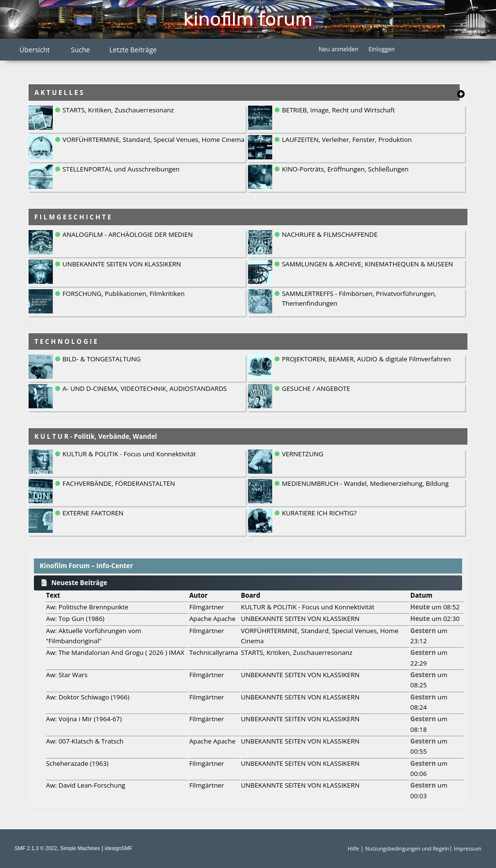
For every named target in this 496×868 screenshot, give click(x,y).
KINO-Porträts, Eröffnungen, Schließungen (345, 169)
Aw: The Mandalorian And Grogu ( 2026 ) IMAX (115, 652)
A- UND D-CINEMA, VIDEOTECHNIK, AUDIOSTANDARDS (145, 388)
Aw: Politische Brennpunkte (87, 607)
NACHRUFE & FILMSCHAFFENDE (330, 234)
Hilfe (353, 848)
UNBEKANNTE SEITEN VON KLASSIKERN (122, 264)
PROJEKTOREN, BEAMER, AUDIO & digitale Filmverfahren (366, 359)
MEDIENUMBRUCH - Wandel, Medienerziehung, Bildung (365, 483)
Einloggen (382, 49)
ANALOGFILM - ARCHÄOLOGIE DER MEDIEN (128, 234)
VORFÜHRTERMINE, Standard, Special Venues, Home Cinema (154, 139)
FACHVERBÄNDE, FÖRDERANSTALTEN (119, 483)
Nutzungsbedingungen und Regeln (407, 848)
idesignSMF (118, 848)
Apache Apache (213, 619)
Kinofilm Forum (248, 19)
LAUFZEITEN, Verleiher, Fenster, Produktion (347, 139)
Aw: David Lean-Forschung (86, 785)
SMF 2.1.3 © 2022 (36, 848)
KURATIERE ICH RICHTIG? (319, 513)
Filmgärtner (207, 607)
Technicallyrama (214, 652)
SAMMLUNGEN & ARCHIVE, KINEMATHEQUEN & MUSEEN (367, 264)
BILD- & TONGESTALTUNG (102, 359)
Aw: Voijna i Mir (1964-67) (84, 719)
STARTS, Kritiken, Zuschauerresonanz (118, 110)
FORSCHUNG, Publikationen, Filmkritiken (124, 294)
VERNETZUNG (302, 454)
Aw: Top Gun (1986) (75, 619)
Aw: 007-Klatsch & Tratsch (85, 741)
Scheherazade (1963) (77, 763)
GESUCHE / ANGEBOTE (316, 388)
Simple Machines (80, 848)
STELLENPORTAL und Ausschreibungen (121, 169)
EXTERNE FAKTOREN (93, 513)
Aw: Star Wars (67, 675)
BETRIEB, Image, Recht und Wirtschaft (338, 110)
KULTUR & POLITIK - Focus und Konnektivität (129, 454)
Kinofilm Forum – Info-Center (86, 566)
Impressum (468, 848)
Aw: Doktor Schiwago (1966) (88, 697)
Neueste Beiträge (73, 583)
